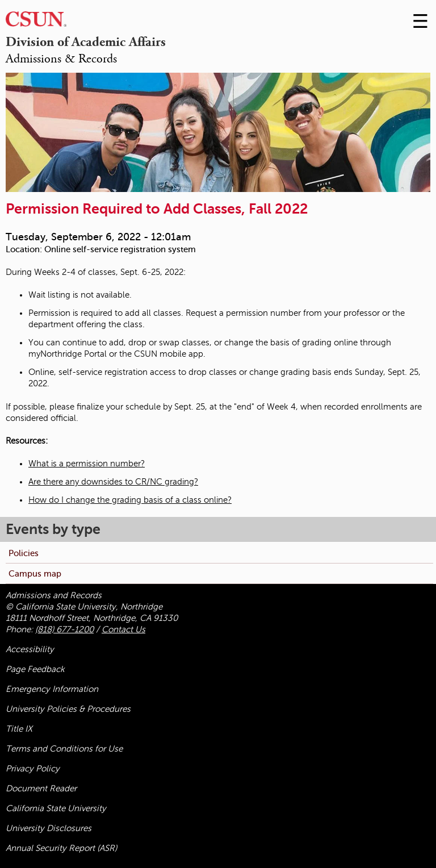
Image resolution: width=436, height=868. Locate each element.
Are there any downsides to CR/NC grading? (113, 482)
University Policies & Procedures (68, 709)
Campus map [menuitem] (35, 573)
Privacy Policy (33, 769)
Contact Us (123, 629)
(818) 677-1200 (64, 629)
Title (19, 729)
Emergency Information (52, 689)
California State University (56, 808)
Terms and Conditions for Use (64, 749)
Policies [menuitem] (24, 553)
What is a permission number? (87, 464)
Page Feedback (35, 669)
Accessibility (30, 649)
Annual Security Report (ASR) (61, 848)
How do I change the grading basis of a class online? (130, 500)
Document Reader (41, 788)
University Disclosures (49, 828)
